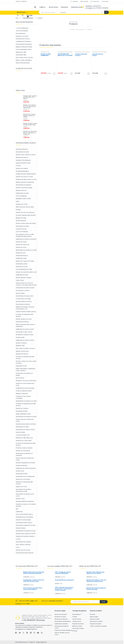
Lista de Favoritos (77, 619)
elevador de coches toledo (23, 479)
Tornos (18, 547)
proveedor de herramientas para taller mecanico (26, 444)
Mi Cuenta (105, 1)
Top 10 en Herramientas (22, 31)
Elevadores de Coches (22, 267)
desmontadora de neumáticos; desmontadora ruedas (24, 490)
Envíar (104, 602)
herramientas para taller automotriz (25, 553)
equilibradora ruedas (21, 258)
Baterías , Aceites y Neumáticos (24, 60)
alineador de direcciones (22, 351)
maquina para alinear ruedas (23, 163)
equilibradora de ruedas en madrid (25, 329)
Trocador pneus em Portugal (23, 299)
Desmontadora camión (22, 264)
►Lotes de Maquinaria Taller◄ (24, 49)
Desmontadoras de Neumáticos (63, 621)
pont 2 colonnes (20, 378)
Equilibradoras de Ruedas (61, 624)
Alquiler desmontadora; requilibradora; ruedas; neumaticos (26, 370)
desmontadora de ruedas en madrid (25, 288)
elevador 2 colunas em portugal (24, 188)
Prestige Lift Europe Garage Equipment (26, 174)
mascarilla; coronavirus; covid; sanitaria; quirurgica (26, 505)
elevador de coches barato (23, 451)
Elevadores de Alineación (61, 619)
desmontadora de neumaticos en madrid (26, 250)
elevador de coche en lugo (23, 550)
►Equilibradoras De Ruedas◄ (23, 41)
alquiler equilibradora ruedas (23, 414)
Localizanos (74, 1)
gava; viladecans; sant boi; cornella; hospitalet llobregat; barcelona (25, 235)
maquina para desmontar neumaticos (25, 536)
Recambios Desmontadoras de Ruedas (26, 424)
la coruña (18, 166)
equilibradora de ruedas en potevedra (26, 468)
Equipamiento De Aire (21, 366)
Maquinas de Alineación (22, 394)
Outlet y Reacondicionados (23, 63)
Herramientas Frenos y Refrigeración (25, 476)
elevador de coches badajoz (23, 520)
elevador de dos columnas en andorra (26, 155)
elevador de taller (20, 432)
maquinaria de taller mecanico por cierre (26, 179)
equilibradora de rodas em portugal (25, 388)
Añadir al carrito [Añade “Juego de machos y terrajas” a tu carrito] (106, 74)
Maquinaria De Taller (21, 52)
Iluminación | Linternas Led (23, 245)
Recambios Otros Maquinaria (23, 160)
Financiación (64, 7)
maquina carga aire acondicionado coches (25, 420)
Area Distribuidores (21, 33)
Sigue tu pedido (84, 1)
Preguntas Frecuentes (78, 624)
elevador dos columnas (22, 168)
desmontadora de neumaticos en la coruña (25, 495)
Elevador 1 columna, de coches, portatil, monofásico (26, 362)
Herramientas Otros (28, 18)
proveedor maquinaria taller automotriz (26, 215)
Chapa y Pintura (20, 280)
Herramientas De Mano (22, 411)
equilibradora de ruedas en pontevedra (26, 239)
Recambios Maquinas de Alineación (25, 501)
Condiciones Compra (77, 7)
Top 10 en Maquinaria (21, 196)
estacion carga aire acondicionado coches (25, 459)
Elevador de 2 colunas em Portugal (25, 261)
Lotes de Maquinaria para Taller (24, 269)
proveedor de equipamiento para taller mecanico (26, 405)
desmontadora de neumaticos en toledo (26, 417)
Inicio (17, 18)
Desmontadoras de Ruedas (23, 304)
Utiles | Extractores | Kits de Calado (25, 207)
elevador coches (20, 499)
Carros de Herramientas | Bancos (24, 514)
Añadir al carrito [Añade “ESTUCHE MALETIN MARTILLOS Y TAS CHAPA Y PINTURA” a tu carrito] (71, 74)
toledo (18, 201)
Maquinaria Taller (20, 346)
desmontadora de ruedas (22, 152)
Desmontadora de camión (22, 226)
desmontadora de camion (22, 427)
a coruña (18, 539)
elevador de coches (21, 247)
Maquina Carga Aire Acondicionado (25, 182)
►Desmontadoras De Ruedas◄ (24, 44)
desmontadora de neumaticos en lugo (26, 531)
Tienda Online (95, 1)
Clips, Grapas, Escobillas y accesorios (26, 348)
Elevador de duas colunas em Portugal (26, 223)
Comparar (89, 29)
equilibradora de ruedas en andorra (25, 340)
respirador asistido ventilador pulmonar (26, 312)
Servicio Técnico (54, 7)
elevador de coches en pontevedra (25, 212)
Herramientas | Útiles (21, 55)
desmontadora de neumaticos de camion (26, 401)
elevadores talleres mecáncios (24, 301)
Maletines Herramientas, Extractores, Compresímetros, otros (25, 308)
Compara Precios (77, 621)
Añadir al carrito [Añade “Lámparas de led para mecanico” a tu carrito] (88, 74)
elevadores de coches (22, 204)
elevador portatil (20, 337)
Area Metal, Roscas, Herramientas (65, 52)
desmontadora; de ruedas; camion (25, 296)
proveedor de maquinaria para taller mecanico (25, 358)
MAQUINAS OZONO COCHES (23, 199)
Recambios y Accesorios (22, 36)
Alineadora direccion (21, 190)
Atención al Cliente (95, 619)
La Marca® (42, 7)
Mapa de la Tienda (77, 626)
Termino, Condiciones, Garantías (98, 626)
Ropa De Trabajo (20, 293)
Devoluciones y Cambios (96, 621)
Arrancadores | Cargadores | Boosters (26, 525)
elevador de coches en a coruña (24, 177)
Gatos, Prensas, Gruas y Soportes (24, 57)
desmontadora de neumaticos (24, 185)
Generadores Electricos (22, 149)
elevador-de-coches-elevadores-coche (26, 272)
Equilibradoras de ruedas (22, 193)
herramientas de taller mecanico (24, 523)
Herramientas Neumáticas (22, 171)
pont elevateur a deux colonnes (24, 332)
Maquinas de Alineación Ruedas (24, 47)
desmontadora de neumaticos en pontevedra (24, 454)
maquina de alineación (22, 465)
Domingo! (18, 210)
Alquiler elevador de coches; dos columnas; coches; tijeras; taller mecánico (26, 284)
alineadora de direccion (22, 354)
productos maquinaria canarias (24, 391)
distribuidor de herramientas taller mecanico (24, 483)
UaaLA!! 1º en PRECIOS (21, 1)
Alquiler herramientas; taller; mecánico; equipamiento (26, 325)
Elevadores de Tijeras (60, 617)
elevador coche (20, 471)
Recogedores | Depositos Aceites (25, 335)
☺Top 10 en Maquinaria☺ (22, 28)
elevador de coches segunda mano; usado (25, 384)
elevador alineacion (21, 221)
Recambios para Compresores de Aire (26, 534)
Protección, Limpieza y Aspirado (24, 448)
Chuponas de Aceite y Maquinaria (63, 630)
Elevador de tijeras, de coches (24, 319)
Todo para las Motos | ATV (23, 435)
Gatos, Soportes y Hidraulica (23, 545)
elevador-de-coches (21, 242)
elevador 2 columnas (21, 343)
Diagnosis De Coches (21, 487)
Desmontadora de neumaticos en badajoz (24, 374)
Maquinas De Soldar (21, 218)
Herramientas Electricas (22, 256)
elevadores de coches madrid (24, 441)
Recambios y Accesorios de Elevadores (26, 381)
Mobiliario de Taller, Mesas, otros (24, 438)
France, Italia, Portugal (78, 628)
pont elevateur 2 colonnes (23, 290)
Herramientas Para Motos (22, 322)
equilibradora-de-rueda (22, 275)
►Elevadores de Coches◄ (23, 39)
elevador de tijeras (21, 528)
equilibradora (19, 512)
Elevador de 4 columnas (22, 408)
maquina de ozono (21, 253)
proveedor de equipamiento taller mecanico (25, 315)
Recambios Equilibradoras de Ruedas (25, 463)
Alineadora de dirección (22, 157)
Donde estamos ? (77, 614)
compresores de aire (21, 229)
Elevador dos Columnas (61, 614)
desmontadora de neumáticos (24, 542)
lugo (17, 509)
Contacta (75, 617)
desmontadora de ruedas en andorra (25, 430)
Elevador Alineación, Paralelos (24, 278)
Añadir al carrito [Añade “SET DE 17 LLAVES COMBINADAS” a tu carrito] (54, 74)
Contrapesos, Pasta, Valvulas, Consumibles (23, 397)
